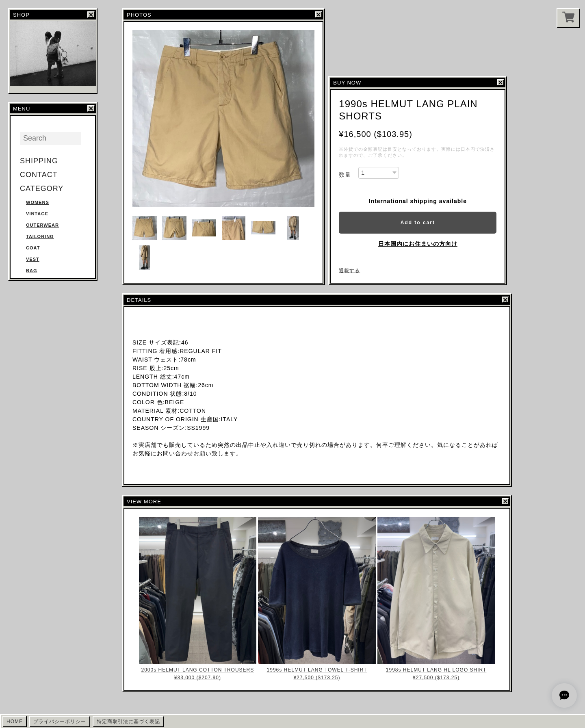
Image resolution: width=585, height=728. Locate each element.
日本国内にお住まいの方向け (418, 244)
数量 (345, 175)
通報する (349, 271)
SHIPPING (39, 161)
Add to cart (418, 223)
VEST (33, 259)
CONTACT (39, 175)
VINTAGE (37, 214)
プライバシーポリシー (60, 721)
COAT (33, 248)
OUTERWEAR (42, 225)
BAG (31, 271)
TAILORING (40, 236)
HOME (15, 721)
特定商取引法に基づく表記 (128, 721)
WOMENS (38, 202)
